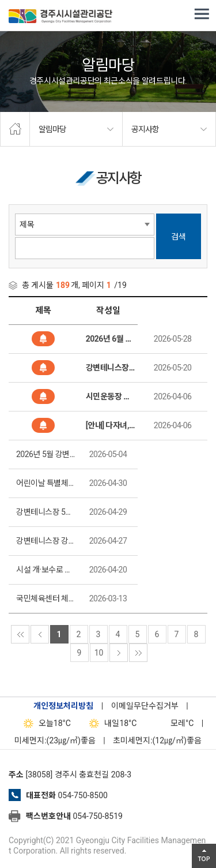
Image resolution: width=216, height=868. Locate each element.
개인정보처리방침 (63, 706)
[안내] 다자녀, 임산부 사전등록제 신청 (111, 425)
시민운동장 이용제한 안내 (111, 396)
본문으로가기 (26, 0)
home (15, 129)
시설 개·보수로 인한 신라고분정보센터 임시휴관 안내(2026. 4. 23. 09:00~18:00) (46, 570)
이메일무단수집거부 (145, 706)
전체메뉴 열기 (202, 14)
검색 (179, 237)
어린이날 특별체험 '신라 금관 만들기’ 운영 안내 (46, 483)
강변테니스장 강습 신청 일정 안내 (111, 368)
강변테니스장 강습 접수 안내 (46, 541)
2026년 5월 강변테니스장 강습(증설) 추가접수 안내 (46, 454)
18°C (45, 723)
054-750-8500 (82, 795)
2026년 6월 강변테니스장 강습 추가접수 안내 (111, 339)
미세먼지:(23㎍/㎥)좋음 (55, 740)
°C (172, 723)
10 (99, 653)
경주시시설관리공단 (60, 17)
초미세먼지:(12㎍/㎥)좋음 (157, 740)
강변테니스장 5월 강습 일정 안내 (46, 512)
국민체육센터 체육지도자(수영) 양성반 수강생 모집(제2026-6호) (46, 598)
